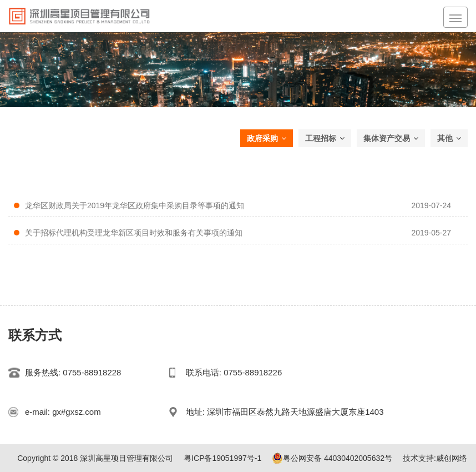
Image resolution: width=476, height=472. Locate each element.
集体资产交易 (391, 138)
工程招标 (325, 138)
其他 (449, 138)
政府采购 (267, 138)
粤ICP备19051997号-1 (222, 458)
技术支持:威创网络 (435, 458)
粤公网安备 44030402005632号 (332, 458)
